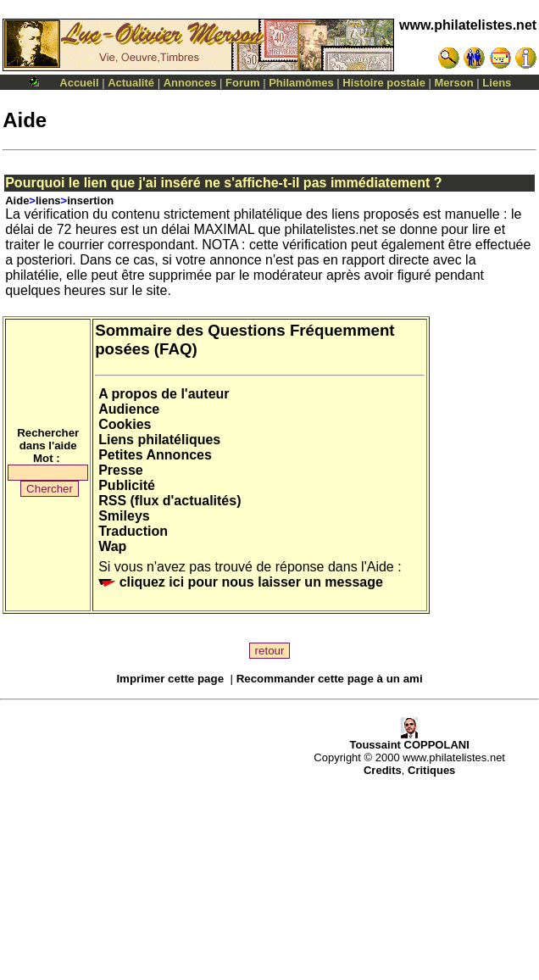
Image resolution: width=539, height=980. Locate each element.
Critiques (431, 770)
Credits (383, 770)
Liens (497, 83)
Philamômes (301, 83)
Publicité (127, 485)
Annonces (190, 83)
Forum (242, 83)
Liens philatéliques (159, 440)
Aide (17, 200)
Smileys (124, 516)
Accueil (79, 83)
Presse (121, 470)
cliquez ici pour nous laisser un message (241, 582)
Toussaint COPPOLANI (409, 740)
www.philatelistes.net (468, 25)
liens (48, 200)
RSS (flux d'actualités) (169, 501)
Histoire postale (384, 83)
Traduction (133, 531)
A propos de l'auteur (164, 394)
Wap (112, 546)
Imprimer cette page (170, 679)
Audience (129, 409)
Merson (454, 83)
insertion (90, 200)
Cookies (125, 424)
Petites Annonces (155, 455)
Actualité (131, 83)
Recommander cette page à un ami (330, 679)
